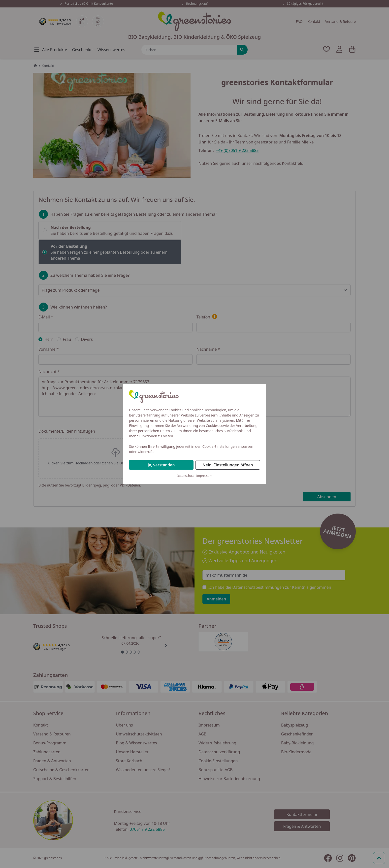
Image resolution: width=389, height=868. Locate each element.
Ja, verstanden (161, 465)
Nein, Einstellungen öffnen (228, 465)
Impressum (204, 476)
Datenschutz (186, 476)
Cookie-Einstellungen (220, 446)
